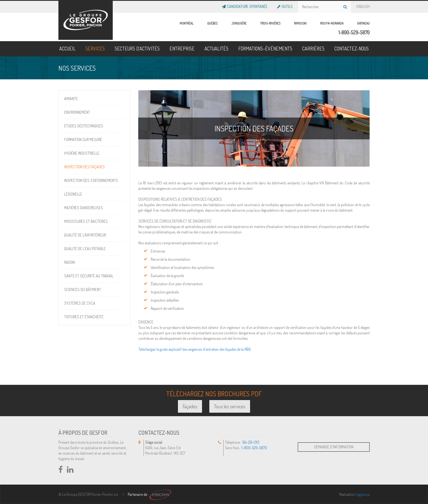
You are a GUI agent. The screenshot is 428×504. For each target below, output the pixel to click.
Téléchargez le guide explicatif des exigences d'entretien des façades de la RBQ (195, 349)
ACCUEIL (67, 49)
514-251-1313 (251, 442)
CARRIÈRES (313, 49)
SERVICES (95, 49)
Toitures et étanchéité (84, 317)
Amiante (71, 99)
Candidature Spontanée (247, 5)
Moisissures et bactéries (86, 221)
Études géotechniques (84, 126)
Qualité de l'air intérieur (85, 235)
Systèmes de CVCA (80, 303)
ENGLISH (363, 5)
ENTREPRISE (182, 49)
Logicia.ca (363, 494)
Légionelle (73, 194)
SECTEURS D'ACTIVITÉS (137, 49)
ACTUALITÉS (216, 49)
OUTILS (287, 5)
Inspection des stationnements (91, 180)
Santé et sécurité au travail (89, 276)
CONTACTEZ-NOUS (352, 49)
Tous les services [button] (230, 406)
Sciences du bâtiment (83, 289)
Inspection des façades (84, 167)
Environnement (77, 112)
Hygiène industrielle (82, 153)
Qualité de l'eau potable (85, 249)
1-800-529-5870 (354, 32)
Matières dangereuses (84, 208)
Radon (69, 262)
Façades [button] (190, 406)
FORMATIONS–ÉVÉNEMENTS (265, 49)
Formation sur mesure (83, 139)
